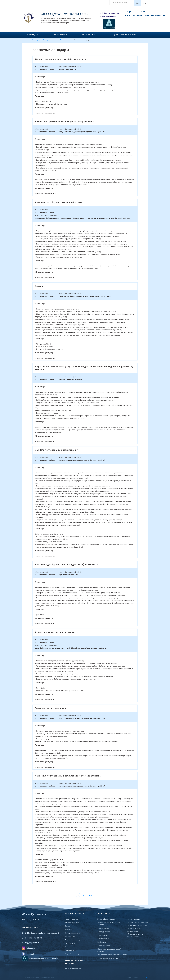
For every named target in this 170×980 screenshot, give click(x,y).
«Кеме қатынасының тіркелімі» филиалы (112, 953)
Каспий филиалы (103, 937)
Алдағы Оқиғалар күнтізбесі (75, 938)
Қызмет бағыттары (72, 918)
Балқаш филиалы (104, 944)
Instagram (30, 946)
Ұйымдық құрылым (72, 921)
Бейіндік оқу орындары (139, 934)
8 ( (26, 936)
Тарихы (68, 925)
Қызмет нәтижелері (72, 945)
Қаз (138, 2)
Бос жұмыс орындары (73, 931)
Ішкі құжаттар (70, 942)
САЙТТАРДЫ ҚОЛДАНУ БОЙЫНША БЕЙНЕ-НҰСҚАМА (139, 920)
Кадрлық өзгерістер (72, 952)
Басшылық (69, 928)
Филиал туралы (60, 33)
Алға (91, 894)
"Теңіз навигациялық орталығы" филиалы (109, 949)
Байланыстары (70, 935)
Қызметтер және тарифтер (126, 33)
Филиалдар (33, 33)
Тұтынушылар (89, 33)
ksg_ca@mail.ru (32, 941)
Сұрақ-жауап (70, 949)
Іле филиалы (102, 941)
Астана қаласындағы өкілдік (108, 957)
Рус (145, 2)
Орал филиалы (103, 934)
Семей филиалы (103, 927)
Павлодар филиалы (104, 930)
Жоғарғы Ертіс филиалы (106, 918)
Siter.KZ (145, 976)
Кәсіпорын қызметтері (73, 967)
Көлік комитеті (135, 928)
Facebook (30, 952)
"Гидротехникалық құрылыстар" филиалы (109, 922)
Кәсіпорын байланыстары (139, 931)
